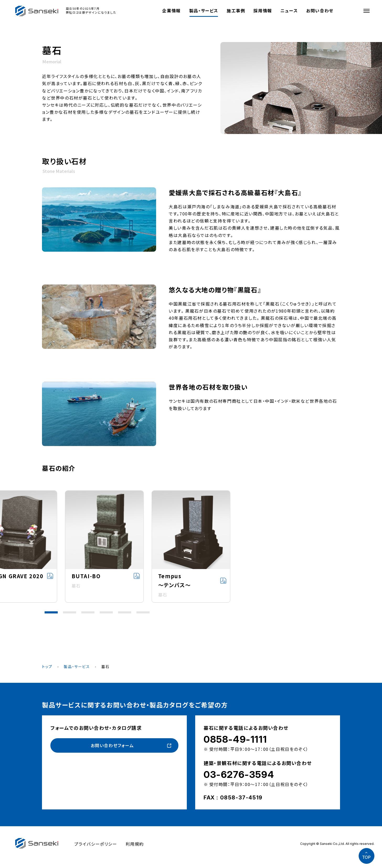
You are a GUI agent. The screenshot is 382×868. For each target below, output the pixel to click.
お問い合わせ (320, 11)
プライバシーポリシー (96, 844)
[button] (51, 612)
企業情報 (171, 11)
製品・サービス (204, 11)
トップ (47, 666)
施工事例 (236, 11)
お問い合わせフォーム (112, 745)
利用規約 (135, 844)
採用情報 (263, 11)
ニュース (289, 11)
